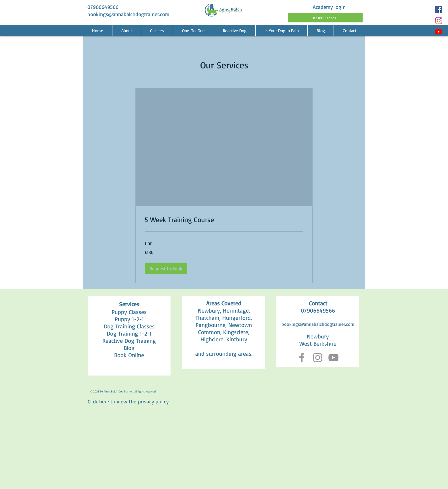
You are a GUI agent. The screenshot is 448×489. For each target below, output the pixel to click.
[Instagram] (439, 21)
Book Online (129, 355)
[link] (224, 220)
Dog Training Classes (129, 326)
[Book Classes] (325, 18)
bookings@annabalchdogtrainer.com (128, 14)
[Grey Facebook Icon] (302, 358)
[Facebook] (439, 9)
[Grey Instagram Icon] (318, 358)
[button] (193, 31)
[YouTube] (439, 32)
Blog (129, 348)
